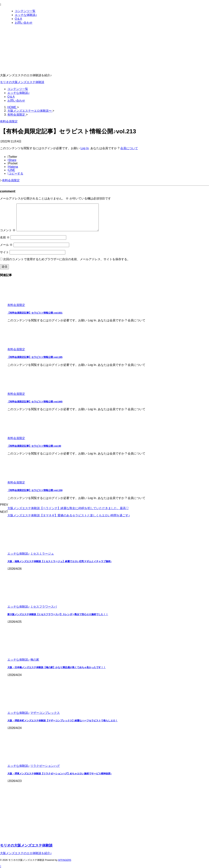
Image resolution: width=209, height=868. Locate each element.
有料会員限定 (11, 180)
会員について (129, 148)
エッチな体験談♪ (18, 93)
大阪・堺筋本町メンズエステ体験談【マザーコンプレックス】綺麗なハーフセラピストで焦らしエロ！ (63, 721)
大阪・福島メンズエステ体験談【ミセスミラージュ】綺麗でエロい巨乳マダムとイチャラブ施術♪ (60, 561)
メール (6, 245)
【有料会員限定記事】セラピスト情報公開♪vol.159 (35, 490)
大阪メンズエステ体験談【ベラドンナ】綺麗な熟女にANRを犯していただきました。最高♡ (68, 508)
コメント (8, 230)
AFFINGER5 (65, 860)
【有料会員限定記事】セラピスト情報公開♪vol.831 (35, 313)
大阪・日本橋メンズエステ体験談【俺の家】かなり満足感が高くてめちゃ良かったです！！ (57, 667)
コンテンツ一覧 (18, 89)
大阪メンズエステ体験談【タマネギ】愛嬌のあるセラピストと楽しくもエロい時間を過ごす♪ (69, 515)
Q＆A (11, 97)
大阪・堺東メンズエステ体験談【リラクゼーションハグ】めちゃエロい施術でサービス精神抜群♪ (60, 774)
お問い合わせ (16, 101)
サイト (4, 252)
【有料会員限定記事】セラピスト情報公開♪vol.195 (35, 357)
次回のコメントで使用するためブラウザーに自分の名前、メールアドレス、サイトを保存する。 (67, 259)
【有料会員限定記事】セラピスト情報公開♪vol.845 (35, 402)
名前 (5, 237)
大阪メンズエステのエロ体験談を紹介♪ (26, 853)
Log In (84, 148)
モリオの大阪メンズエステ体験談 (22, 82)
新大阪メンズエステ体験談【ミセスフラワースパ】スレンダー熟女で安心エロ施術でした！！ (58, 614)
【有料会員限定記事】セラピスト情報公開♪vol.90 (34, 446)
